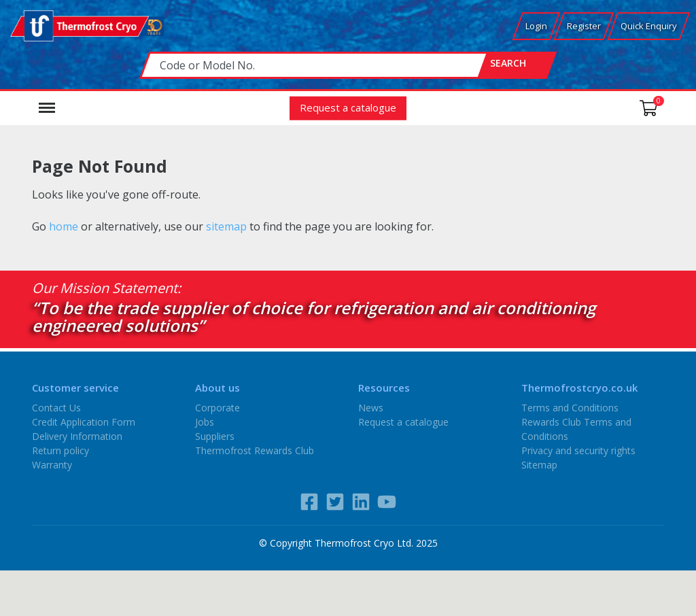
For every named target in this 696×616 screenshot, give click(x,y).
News (371, 408)
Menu (47, 101)
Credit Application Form (84, 422)
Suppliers (215, 436)
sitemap (226, 226)
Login (536, 26)
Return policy (60, 450)
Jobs (205, 422)
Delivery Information (77, 436)
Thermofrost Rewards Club (255, 450)
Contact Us (56, 408)
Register (584, 26)
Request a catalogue (348, 107)
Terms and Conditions (570, 408)
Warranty (52, 465)
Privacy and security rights (578, 450)
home (64, 226)
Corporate (217, 408)
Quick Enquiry (649, 26)
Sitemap (539, 465)
